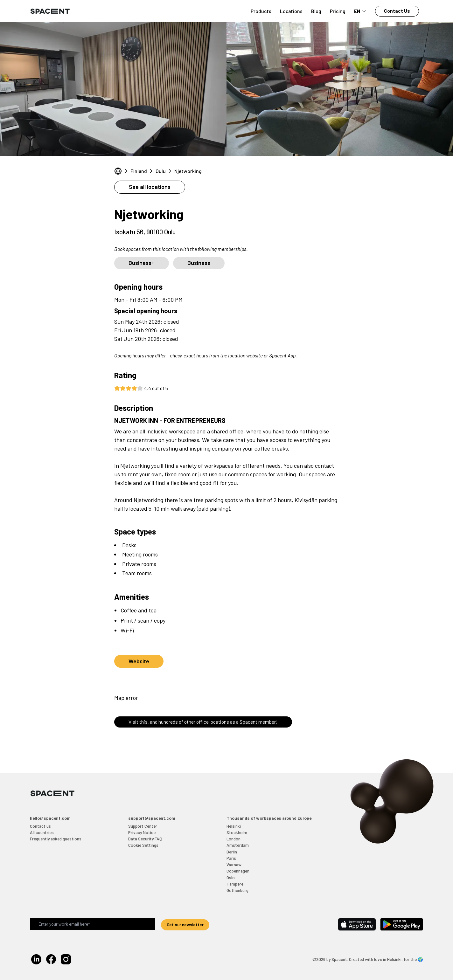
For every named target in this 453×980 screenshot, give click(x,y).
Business (199, 263)
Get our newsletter (185, 925)
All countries (42, 832)
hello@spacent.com (50, 818)
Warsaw (234, 864)
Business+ (142, 263)
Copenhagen (238, 871)
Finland (139, 171)
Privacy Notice (142, 832)
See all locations (150, 187)
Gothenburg (237, 890)
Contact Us (397, 11)
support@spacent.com (152, 818)
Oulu (161, 171)
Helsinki (234, 826)
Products (261, 11)
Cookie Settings (143, 845)
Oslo (231, 877)
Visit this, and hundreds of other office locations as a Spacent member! (203, 722)
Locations (291, 11)
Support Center (143, 826)
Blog (316, 11)
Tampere (235, 884)
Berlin (232, 852)
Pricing (338, 11)
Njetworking (188, 171)
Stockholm (237, 832)
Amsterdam (238, 845)
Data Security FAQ (145, 839)
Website (139, 661)
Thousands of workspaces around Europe (269, 818)
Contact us (40, 826)
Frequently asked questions (56, 839)
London (233, 839)
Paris (231, 858)
